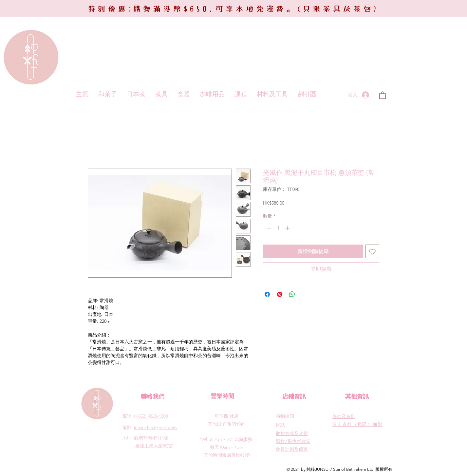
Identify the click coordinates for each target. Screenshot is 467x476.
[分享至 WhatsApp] (292, 294)
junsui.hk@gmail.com (155, 428)
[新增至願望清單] (372, 251)
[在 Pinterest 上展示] (280, 294)
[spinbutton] (278, 228)
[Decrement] (268, 228)
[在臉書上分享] (267, 294)
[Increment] (288, 228)
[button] (383, 95)
